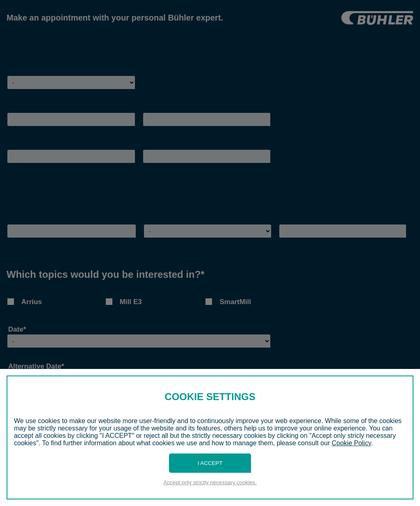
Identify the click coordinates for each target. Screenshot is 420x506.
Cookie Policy (352, 443)
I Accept (210, 463)
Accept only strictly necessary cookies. (210, 482)
